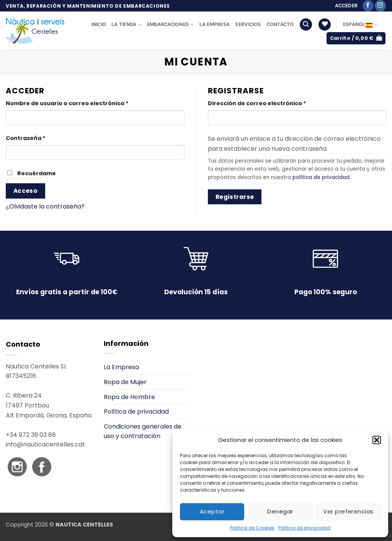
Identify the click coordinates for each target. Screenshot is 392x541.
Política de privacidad (304, 528)
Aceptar (212, 511)
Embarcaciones (171, 25)
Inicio (99, 24)
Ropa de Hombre (129, 397)
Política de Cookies (252, 528)
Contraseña (42, 138)
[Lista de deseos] (325, 25)
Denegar (280, 511)
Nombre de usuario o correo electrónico (84, 103)
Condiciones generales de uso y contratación (143, 431)
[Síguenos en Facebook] (368, 6)
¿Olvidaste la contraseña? (45, 206)
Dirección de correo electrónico (274, 103)
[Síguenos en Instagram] (380, 6)
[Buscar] (306, 25)
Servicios (248, 24)
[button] (377, 440)
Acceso (26, 191)
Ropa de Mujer (125, 382)
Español (360, 25)
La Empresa (215, 24)
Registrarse (235, 197)
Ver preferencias (348, 511)
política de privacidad (321, 177)
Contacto (280, 24)
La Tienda (127, 25)
